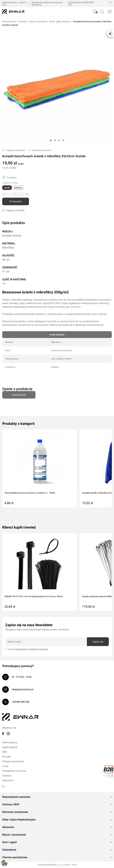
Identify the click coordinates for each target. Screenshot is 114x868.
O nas (5, 766)
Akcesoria (8, 827)
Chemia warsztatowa (15, 858)
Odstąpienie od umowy (14, 771)
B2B (4, 752)
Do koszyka (16, 202)
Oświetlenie (9, 850)
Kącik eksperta (10, 747)
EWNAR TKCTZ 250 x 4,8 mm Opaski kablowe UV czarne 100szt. (34, 597)
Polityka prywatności (13, 762)
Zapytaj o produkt (13, 211)
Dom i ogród (9, 842)
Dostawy (7, 776)
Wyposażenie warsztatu (16, 797)
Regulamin (23, 649)
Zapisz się (98, 642)
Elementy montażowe (15, 812)
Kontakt (6, 757)
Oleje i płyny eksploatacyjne (19, 820)
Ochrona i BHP (11, 805)
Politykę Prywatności (39, 649)
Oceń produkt (19, 394)
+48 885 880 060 (21, 702)
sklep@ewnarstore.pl (23, 690)
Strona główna (9, 22)
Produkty (22, 22)
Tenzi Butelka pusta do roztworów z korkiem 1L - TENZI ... (31, 493)
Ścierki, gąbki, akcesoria (60, 22)
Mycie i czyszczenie (38, 22)
